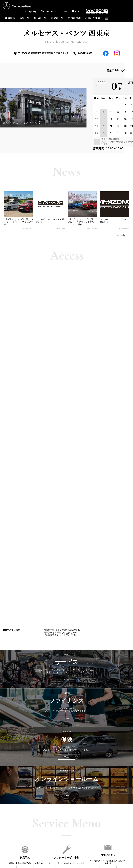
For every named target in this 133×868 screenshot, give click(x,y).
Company (30, 11)
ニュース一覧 (119, 235)
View (66, 680)
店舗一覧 (25, 18)
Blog (65, 11)
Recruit (77, 11)
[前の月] (96, 86)
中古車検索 (74, 18)
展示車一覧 (40, 18)
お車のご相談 (93, 18)
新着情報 (10, 18)
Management (49, 11)
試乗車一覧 (57, 18)
